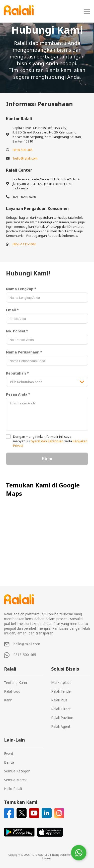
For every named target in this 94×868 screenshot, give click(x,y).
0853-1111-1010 (24, 244)
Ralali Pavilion (62, 718)
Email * (12, 310)
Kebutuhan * (17, 373)
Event (9, 753)
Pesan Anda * (18, 394)
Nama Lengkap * (21, 289)
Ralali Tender (62, 691)
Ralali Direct (61, 709)
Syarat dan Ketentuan (47, 441)
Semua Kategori (17, 771)
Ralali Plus (59, 700)
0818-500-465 (23, 150)
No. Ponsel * (17, 331)
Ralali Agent (61, 726)
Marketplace (61, 682)
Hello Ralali (13, 789)
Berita (9, 762)
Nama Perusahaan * (24, 352)
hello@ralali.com (25, 158)
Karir (8, 700)
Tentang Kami (15, 682)
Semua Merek (15, 780)
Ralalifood (12, 691)
